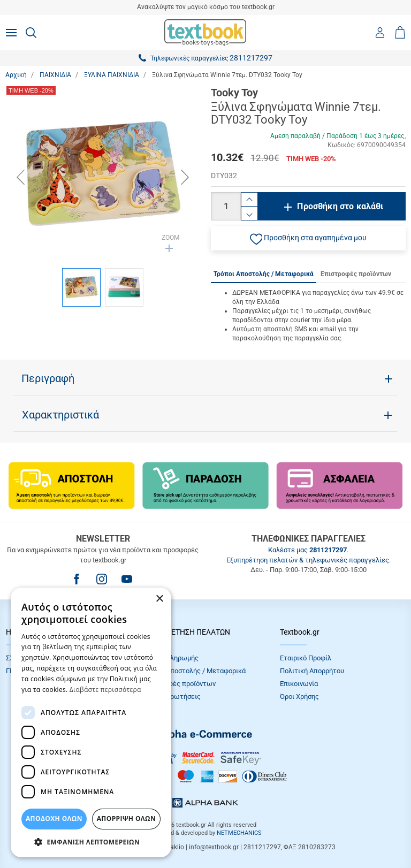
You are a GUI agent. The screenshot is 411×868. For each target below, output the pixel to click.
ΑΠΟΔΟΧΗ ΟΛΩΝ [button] (54, 818)
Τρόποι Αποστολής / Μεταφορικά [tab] (264, 274)
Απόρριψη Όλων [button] (126, 818)
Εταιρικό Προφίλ (306, 658)
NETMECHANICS (239, 833)
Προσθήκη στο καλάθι (340, 206)
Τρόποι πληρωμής (171, 658)
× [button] (159, 599)
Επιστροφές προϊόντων (179, 684)
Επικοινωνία (299, 684)
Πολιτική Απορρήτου (312, 671)
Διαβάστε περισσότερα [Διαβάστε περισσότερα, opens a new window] (105, 690)
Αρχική (16, 75)
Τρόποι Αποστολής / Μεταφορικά (194, 671)
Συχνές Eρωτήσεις (172, 696)
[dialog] (91, 722)
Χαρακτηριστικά (60, 415)
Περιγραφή (48, 378)
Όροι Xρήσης (299, 696)
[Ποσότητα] (226, 206)
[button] (308, 238)
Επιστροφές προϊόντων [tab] (356, 274)
